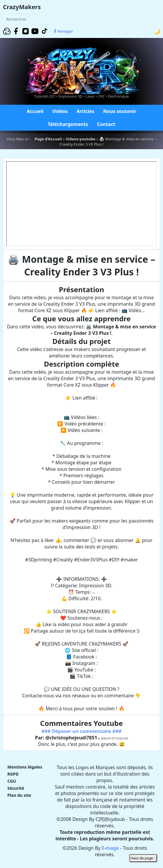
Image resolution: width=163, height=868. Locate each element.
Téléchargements (68, 124)
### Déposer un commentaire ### (81, 731)
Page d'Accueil (48, 139)
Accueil (35, 111)
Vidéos (60, 111)
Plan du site (19, 795)
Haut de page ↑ (143, 858)
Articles (86, 111)
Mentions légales (25, 767)
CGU (12, 781)
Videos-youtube (81, 139)
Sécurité (16, 788)
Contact (106, 124)
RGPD (13, 774)
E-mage (110, 848)
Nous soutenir (120, 111)
